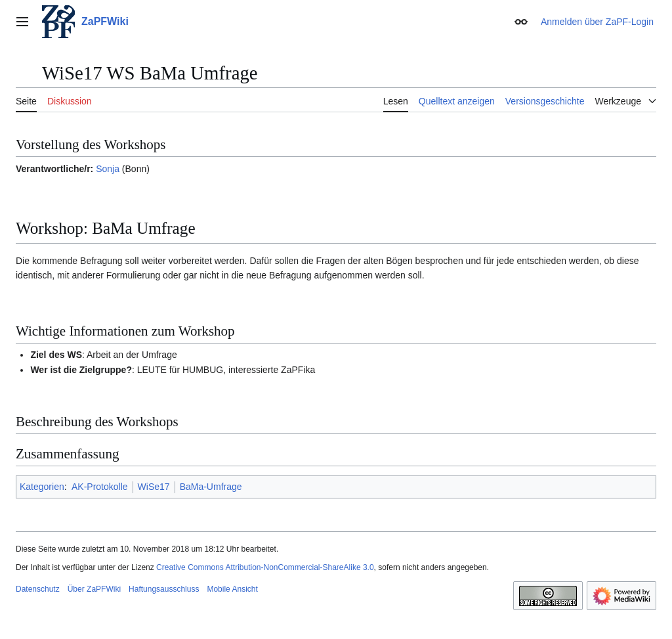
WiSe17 (154, 487)
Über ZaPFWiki (94, 589)
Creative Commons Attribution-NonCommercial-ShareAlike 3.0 (265, 567)
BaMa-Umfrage (211, 487)
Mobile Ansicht (232, 589)
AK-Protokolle (100, 487)
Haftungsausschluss (164, 589)
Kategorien (42, 487)
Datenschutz (38, 589)
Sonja (108, 169)
